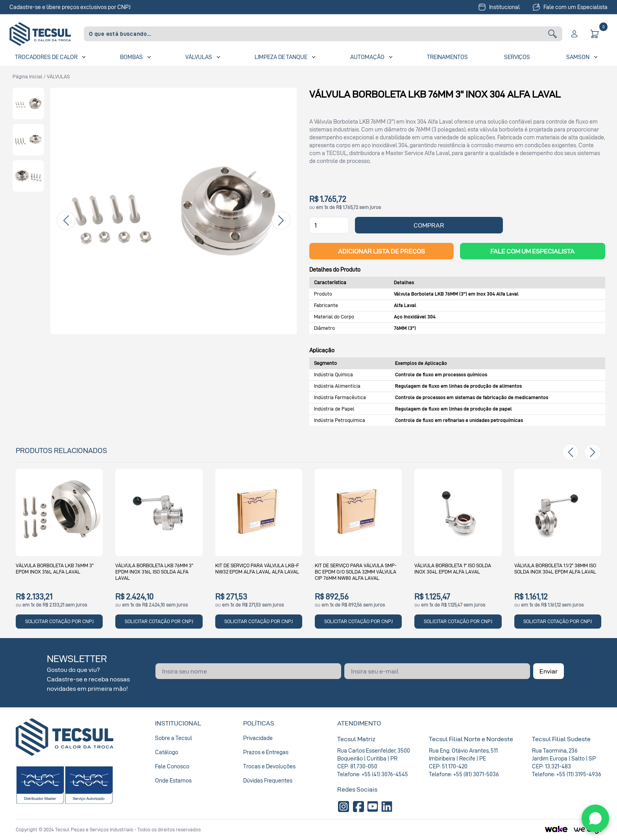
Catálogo (167, 752)
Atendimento (359, 723)
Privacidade (258, 738)
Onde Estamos (173, 780)
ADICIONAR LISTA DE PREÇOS (381, 251)
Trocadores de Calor (46, 57)
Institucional (499, 7)
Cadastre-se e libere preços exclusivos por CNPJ (70, 7)
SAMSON (578, 57)
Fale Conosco (172, 766)
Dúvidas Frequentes (268, 780)
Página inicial (28, 77)
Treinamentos (447, 57)
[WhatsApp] (595, 818)
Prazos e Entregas (266, 752)
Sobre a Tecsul (174, 738)
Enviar (549, 671)
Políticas (259, 723)
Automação (367, 57)
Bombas (131, 57)
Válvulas (199, 57)
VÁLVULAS (58, 77)
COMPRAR (429, 225)
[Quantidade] (329, 225)
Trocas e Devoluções (269, 766)
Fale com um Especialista (570, 7)
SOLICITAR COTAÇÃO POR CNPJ (59, 621)
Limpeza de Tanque (281, 57)
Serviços (517, 57)
